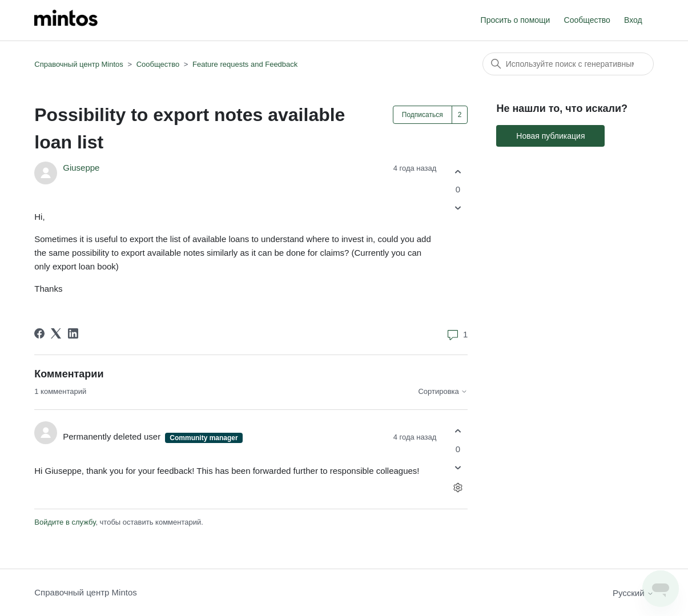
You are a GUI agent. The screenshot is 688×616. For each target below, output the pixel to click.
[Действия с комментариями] (458, 487)
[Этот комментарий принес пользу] (458, 431)
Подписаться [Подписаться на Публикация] (423, 115)
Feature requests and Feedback (245, 64)
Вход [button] (633, 20)
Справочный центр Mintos (79, 64)
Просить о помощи (516, 20)
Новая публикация (550, 136)
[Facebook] (39, 333)
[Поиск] (568, 64)
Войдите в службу (65, 522)
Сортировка (443, 392)
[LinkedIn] (73, 333)
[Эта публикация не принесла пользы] (458, 208)
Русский (633, 593)
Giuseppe (81, 168)
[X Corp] (56, 333)
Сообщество (587, 20)
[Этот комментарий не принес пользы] (458, 467)
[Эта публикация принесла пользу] (458, 172)
